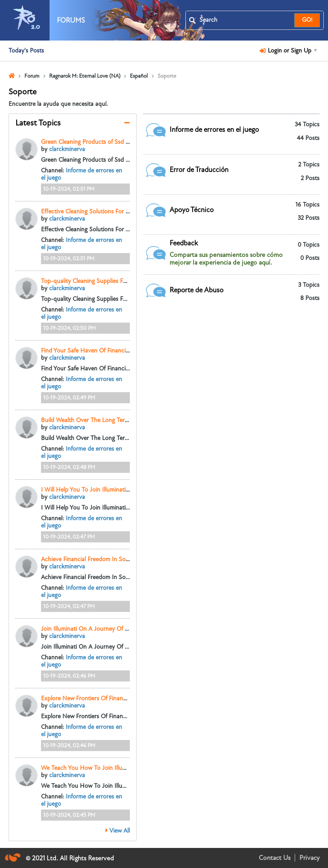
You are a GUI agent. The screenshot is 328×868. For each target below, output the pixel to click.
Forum (32, 76)
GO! (307, 20)
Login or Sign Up (288, 51)
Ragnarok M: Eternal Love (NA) (85, 76)
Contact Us (275, 858)
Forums (71, 20)
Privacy (309, 858)
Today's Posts (26, 51)
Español (139, 76)
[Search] (245, 20)
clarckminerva (67, 149)
